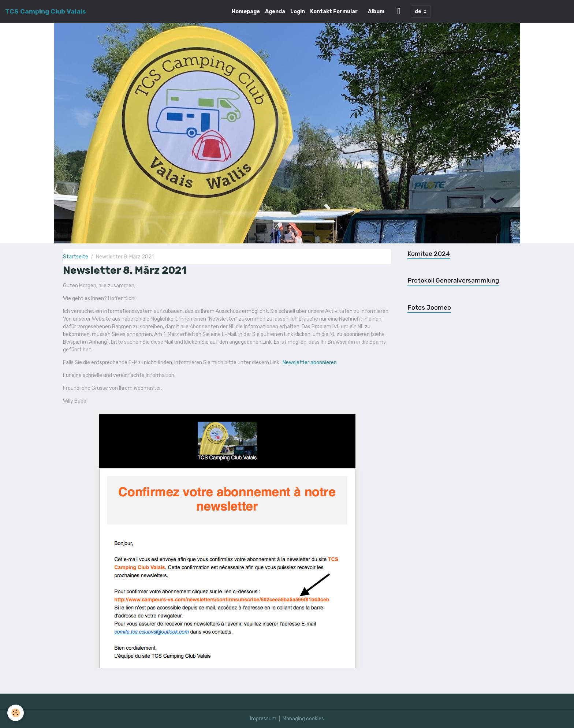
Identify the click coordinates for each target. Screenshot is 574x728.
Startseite (76, 257)
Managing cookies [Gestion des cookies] (303, 719)
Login (298, 12)
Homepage (246, 12)
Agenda (275, 12)
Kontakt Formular (334, 12)
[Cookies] (16, 713)
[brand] (46, 11)
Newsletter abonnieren (310, 363)
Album (376, 12)
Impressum (263, 719)
